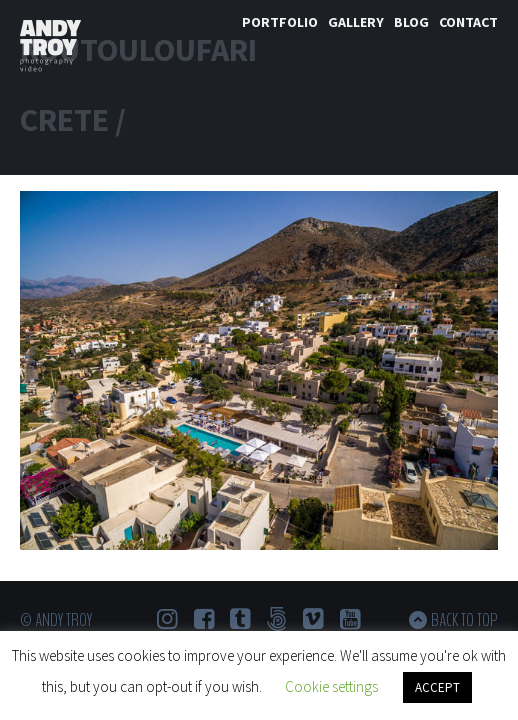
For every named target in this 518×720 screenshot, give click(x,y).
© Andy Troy (56, 620)
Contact (468, 22)
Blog (411, 22)
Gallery (356, 22)
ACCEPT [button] (437, 687)
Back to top (464, 620)
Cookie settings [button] (331, 686)
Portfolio (280, 22)
